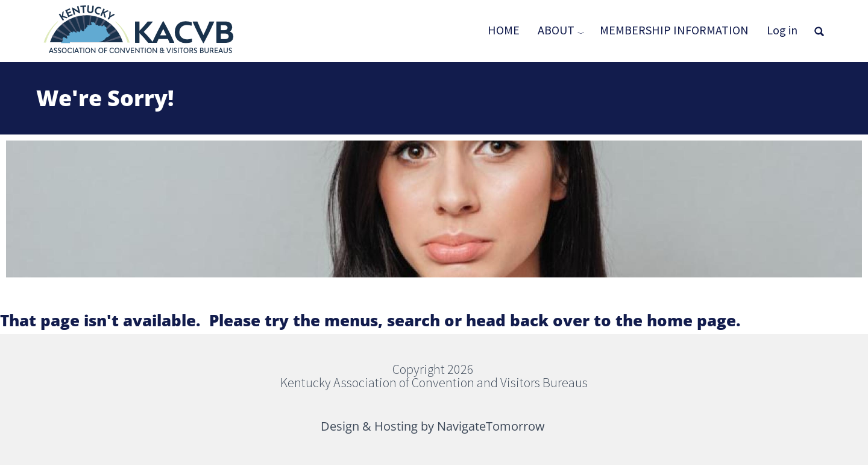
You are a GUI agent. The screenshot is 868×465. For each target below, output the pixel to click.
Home (504, 30)
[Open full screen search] (819, 32)
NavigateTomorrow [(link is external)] (492, 426)
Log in (782, 30)
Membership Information (674, 30)
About (556, 30)
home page (691, 320)
